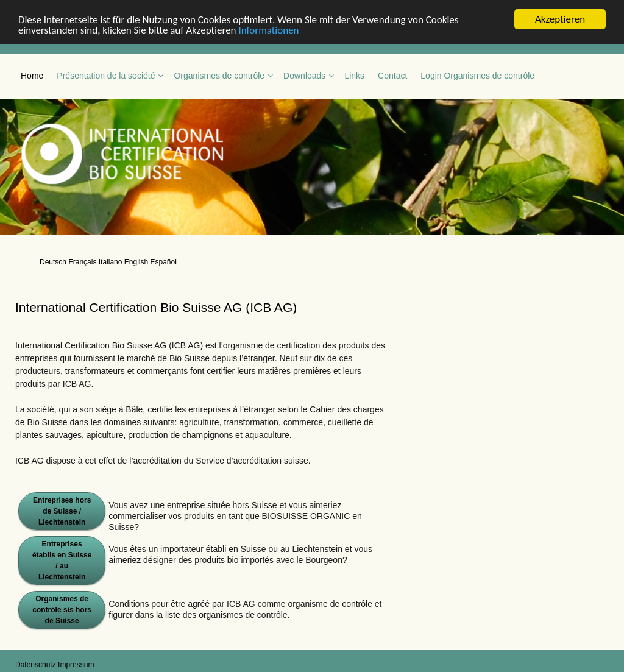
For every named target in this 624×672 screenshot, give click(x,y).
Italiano (111, 262)
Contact (392, 76)
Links (354, 76)
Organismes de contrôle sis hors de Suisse (62, 610)
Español (163, 262)
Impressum (76, 665)
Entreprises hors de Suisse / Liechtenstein (62, 511)
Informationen (268, 30)
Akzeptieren (560, 19)
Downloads (304, 76)
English (136, 262)
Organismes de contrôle (219, 76)
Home (32, 76)
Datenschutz (36, 665)
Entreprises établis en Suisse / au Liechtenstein (62, 561)
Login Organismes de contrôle (477, 76)
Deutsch (53, 262)
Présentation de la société (106, 76)
